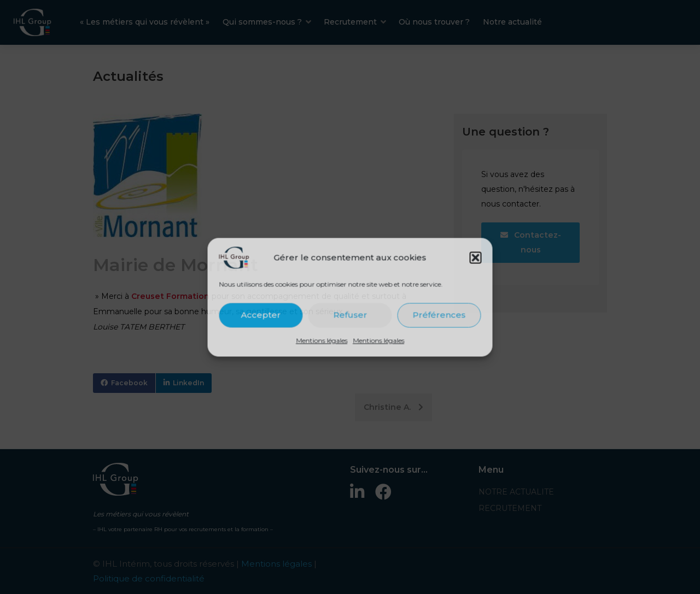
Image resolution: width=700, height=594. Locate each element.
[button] (476, 257)
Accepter (261, 315)
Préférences (439, 315)
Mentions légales (322, 340)
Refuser (350, 315)
